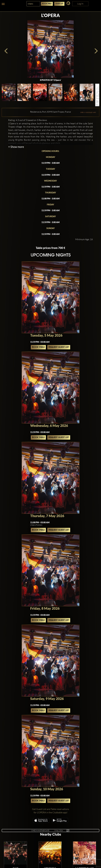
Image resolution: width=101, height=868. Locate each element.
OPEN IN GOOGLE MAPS (88, 112)
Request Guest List (59, 347)
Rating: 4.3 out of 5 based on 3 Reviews (28, 120)
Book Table (47, 4)
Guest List (59, 4)
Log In (80, 4)
